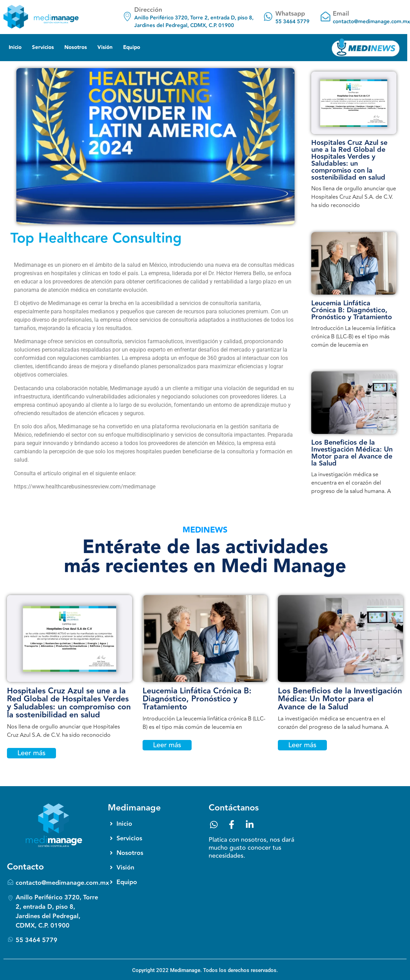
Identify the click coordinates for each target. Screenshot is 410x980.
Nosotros (76, 47)
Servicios (43, 47)
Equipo (132, 47)
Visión (105, 47)
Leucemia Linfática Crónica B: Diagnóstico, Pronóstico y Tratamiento (352, 310)
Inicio (15, 47)
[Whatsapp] (268, 17)
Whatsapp (290, 14)
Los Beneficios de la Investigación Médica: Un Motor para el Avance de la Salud (352, 453)
